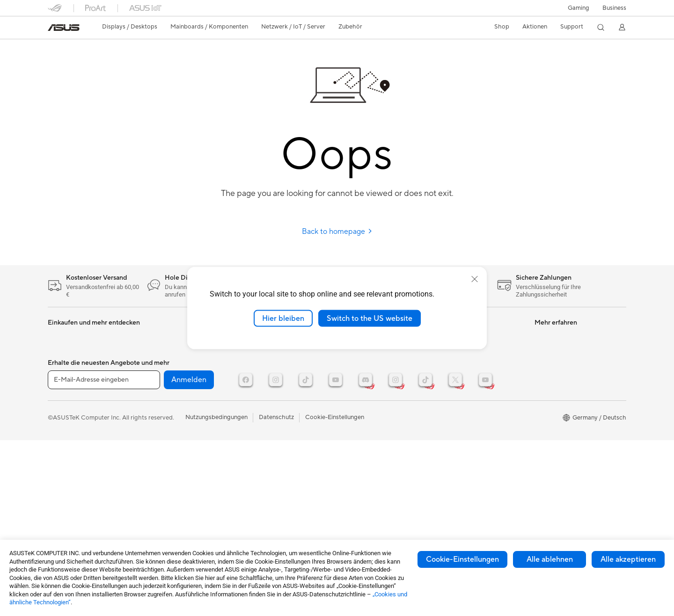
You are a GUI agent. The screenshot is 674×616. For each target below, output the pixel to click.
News (445, 351)
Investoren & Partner (465, 393)
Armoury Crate (555, 435)
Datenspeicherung (170, 379)
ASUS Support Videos (370, 442)
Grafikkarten (65, 394)
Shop (502, 27)
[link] (64, 28)
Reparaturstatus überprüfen (378, 351)
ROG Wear (549, 365)
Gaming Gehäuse (71, 408)
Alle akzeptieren (628, 559)
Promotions (551, 351)
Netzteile (157, 337)
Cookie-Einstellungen (462, 559)
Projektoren (64, 351)
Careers (448, 491)
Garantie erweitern (366, 428)
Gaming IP (255, 428)
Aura (541, 449)
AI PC (542, 407)
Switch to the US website (370, 318)
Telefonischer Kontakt (370, 379)
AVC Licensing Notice (564, 393)
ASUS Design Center (563, 379)
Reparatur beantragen (370, 365)
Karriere (448, 421)
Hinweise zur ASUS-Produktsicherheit (367, 411)
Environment (357, 513)
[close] (475, 279)
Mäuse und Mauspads (271, 351)
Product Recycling (365, 471)
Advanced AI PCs (559, 421)
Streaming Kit (260, 379)
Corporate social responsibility (480, 477)
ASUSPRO (549, 337)
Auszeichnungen (460, 365)
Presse (446, 379)
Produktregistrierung (369, 393)
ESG (346, 499)
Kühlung (59, 422)
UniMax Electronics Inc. (470, 463)
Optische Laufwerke (172, 365)
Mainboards (64, 380)
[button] (579, 8)
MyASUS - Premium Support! (380, 457)
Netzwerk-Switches (172, 407)
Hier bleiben (283, 318)
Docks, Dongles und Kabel (277, 414)
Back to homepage (337, 232)
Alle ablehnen (550, 559)
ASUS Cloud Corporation (473, 449)
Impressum (452, 407)
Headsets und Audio (269, 365)
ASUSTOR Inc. (457, 435)
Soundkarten (162, 351)
